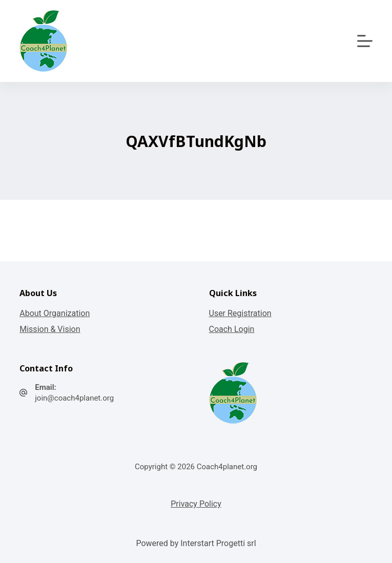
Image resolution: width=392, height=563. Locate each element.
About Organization (55, 313)
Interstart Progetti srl (218, 543)
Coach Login (232, 329)
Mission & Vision (50, 329)
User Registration (240, 313)
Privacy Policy (196, 504)
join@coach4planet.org (74, 398)
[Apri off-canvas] (365, 41)
